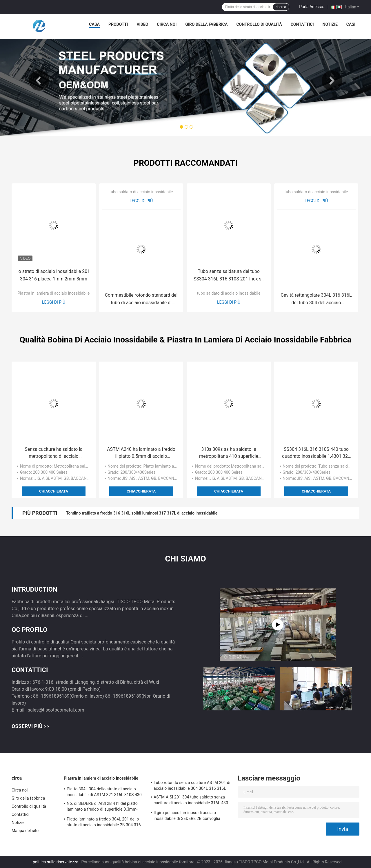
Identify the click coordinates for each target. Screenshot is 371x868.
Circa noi (167, 24)
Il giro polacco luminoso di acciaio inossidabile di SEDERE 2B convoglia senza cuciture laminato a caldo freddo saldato (189, 816)
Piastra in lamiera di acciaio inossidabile (53, 293)
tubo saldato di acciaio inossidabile (141, 192)
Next (332, 81)
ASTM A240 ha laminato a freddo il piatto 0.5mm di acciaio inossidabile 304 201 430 (141, 453)
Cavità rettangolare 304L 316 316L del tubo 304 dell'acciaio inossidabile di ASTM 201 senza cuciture (316, 299)
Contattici (302, 24)
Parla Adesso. (312, 7)
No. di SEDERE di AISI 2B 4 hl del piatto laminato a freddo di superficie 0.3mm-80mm (102, 807)
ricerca (281, 7)
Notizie (330, 24)
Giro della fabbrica (206, 24)
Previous (39, 81)
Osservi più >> (30, 726)
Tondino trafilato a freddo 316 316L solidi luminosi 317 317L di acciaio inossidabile (142, 513)
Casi (351, 24)
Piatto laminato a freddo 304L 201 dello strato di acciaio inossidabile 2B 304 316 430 (104, 823)
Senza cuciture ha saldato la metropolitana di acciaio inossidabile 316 (54, 453)
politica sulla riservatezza (56, 862)
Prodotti (118, 24)
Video (142, 24)
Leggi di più (54, 302)
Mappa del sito (25, 831)
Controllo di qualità (259, 24)
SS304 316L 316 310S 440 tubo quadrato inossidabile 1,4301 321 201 (316, 453)
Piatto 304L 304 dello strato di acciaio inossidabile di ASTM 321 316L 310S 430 (104, 792)
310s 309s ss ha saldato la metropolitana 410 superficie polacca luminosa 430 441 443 (229, 453)
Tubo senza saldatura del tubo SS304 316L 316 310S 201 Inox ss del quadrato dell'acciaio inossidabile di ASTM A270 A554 (229, 276)
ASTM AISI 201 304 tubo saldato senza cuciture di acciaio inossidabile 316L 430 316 (191, 801)
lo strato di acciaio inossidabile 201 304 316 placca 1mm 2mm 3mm (54, 275)
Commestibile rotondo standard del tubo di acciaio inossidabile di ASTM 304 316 (141, 299)
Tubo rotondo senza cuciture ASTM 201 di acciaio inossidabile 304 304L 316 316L (192, 785)
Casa (94, 24)
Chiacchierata (54, 491)
